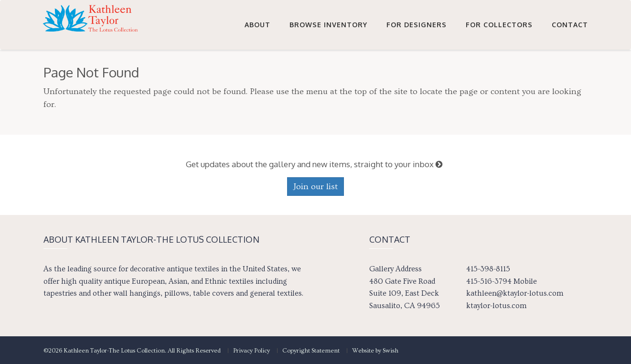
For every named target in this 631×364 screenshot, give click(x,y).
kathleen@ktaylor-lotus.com (515, 293)
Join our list (315, 187)
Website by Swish (375, 351)
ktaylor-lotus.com (496, 306)
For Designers (417, 25)
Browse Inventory (328, 25)
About (257, 25)
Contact (570, 25)
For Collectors (499, 25)
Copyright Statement (311, 351)
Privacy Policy (251, 351)
